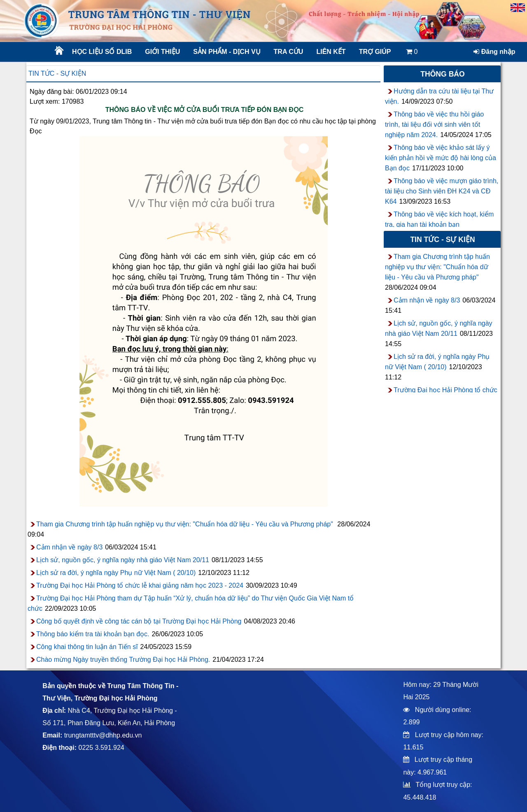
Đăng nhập (494, 52)
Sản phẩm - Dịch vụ (226, 52)
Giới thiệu (162, 52)
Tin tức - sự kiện (57, 73)
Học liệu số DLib (102, 52)
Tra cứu (289, 52)
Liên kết (331, 52)
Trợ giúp (375, 52)
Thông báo (443, 74)
